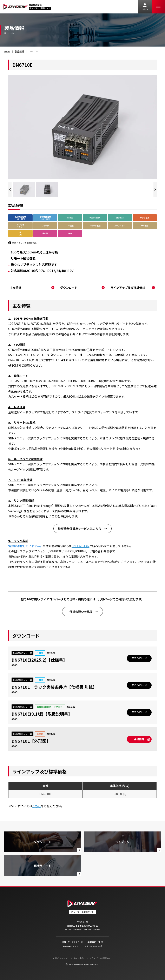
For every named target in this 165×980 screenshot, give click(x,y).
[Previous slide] (10, 189)
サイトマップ (61, 958)
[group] (24, 189)
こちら (37, 806)
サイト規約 (78, 958)
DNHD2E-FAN (80, 546)
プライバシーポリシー (100, 958)
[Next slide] (155, 189)
